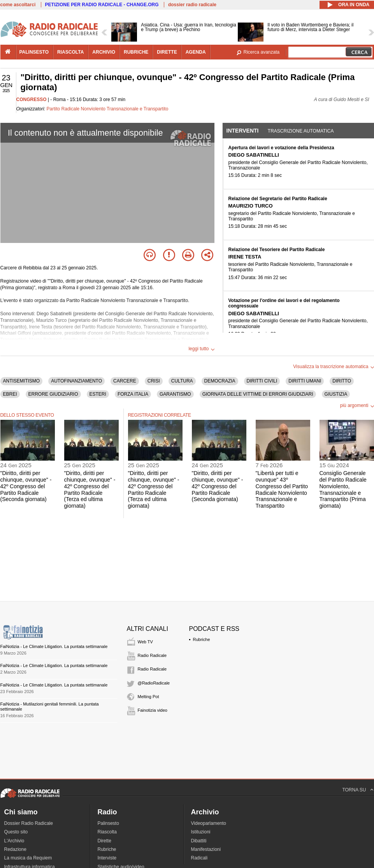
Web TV (145, 642)
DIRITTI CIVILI (262, 381)
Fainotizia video (153, 710)
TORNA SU (354, 790)
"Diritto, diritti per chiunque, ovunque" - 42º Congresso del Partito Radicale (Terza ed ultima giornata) (90, 489)
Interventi (243, 131)
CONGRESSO (32, 100)
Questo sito (16, 832)
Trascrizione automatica (301, 131)
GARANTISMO (175, 394)
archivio (104, 52)
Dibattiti (199, 841)
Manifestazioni (206, 849)
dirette (167, 52)
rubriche (136, 52)
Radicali (199, 858)
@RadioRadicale (154, 683)
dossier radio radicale (192, 5)
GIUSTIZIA (336, 394)
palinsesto (34, 52)
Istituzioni (201, 832)
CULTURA (182, 381)
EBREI (10, 394)
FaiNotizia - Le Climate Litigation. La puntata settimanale (54, 646)
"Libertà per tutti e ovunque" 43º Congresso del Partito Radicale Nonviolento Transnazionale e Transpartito (282, 489)
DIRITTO (342, 381)
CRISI (154, 381)
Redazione (15, 849)
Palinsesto (108, 823)
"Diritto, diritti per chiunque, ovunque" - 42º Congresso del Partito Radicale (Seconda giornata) (26, 486)
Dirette (104, 841)
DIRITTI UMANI (305, 381)
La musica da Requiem (28, 858)
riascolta (70, 52)
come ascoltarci (18, 5)
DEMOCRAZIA (220, 381)
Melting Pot (148, 697)
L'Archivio (14, 841)
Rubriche (202, 639)
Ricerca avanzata (262, 52)
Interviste (107, 858)
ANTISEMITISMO (22, 381)
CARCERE (125, 381)
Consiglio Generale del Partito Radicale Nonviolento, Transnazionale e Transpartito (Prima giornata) (343, 489)
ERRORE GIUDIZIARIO (53, 394)
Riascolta (107, 832)
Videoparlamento (209, 823)
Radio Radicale (152, 655)
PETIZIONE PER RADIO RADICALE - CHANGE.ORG (102, 5)
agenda (196, 52)
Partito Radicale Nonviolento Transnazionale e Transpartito (108, 109)
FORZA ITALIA (133, 394)
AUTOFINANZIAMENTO (76, 381)
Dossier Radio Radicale (29, 823)
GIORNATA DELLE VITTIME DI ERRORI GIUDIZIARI (258, 394)
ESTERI (98, 394)
